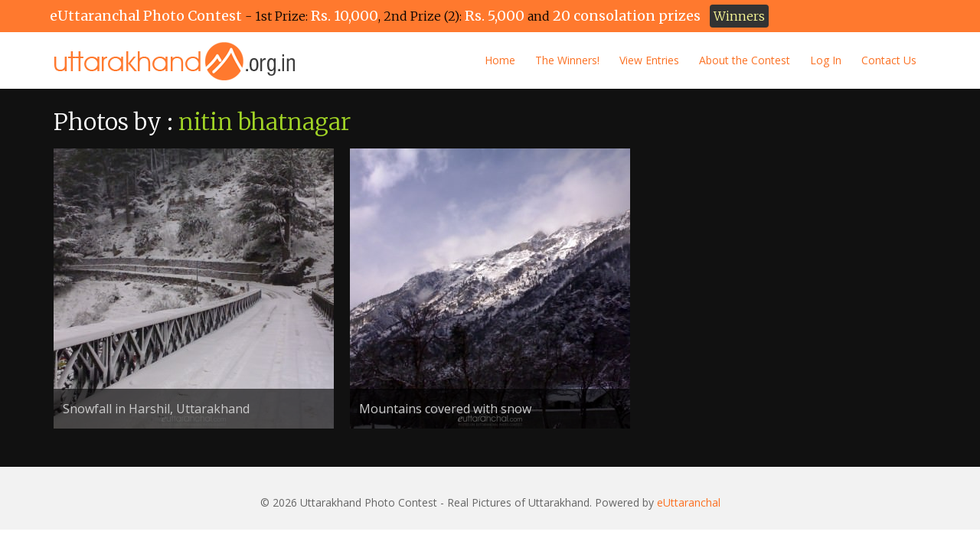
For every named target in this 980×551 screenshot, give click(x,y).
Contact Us (889, 60)
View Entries (649, 60)
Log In (826, 60)
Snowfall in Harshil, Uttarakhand (156, 409)
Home (500, 60)
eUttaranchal (689, 502)
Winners (739, 16)
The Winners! (567, 60)
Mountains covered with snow (445, 409)
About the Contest (745, 60)
